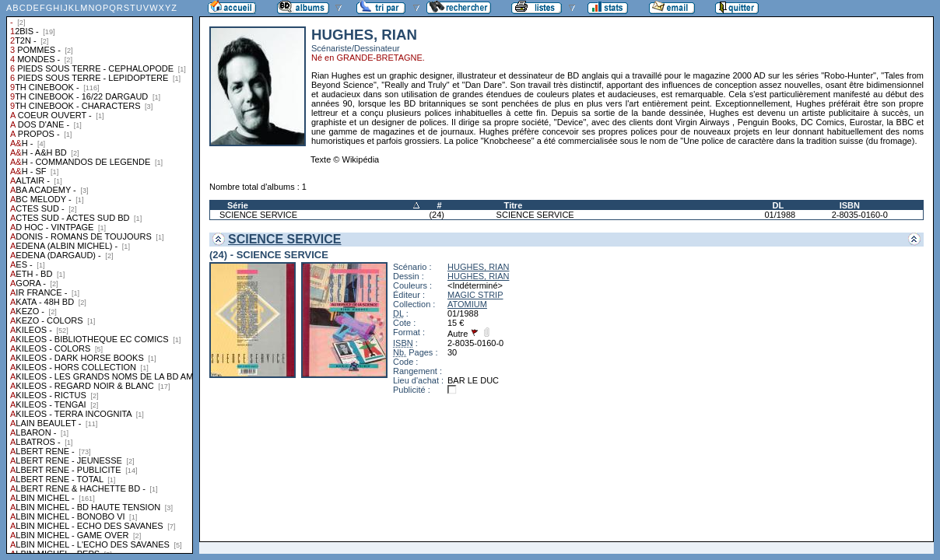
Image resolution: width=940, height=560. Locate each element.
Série (238, 205)
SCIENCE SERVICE (258, 215)
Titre (514, 205)
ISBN (850, 205)
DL (778, 205)
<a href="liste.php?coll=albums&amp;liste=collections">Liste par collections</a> (100, 277)
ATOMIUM (467, 304)
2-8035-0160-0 (860, 215)
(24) (437, 215)
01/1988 (780, 215)
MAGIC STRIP (475, 295)
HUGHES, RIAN (478, 267)
